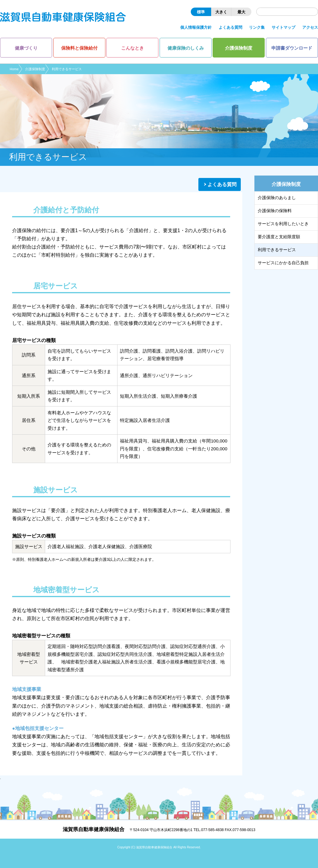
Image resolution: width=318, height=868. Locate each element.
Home (14, 69)
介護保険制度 (35, 69)
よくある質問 (222, 184)
